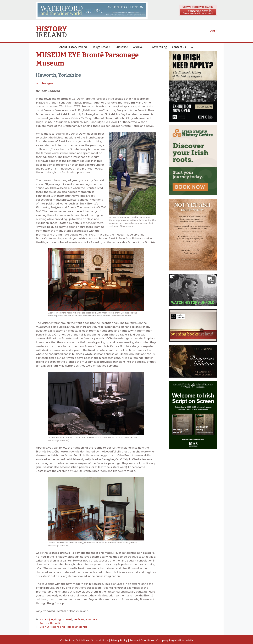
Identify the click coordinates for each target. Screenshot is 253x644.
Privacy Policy (119, 639)
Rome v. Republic (49, 622)
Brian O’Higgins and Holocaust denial (60, 626)
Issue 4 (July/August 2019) (54, 619)
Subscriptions (100, 639)
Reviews (74, 619)
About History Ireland (73, 47)
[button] (192, 47)
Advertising (159, 47)
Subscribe (122, 47)
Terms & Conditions (142, 639)
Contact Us (179, 47)
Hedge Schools (101, 47)
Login (213, 31)
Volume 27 (86, 619)
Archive (141, 47)
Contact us (67, 639)
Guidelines (82, 639)
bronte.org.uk (45, 83)
